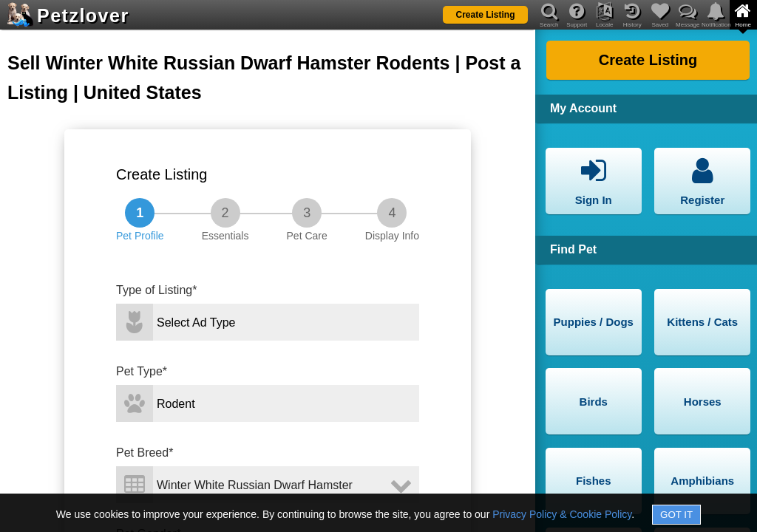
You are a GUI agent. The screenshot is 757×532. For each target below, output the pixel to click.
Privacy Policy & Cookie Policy (562, 514)
